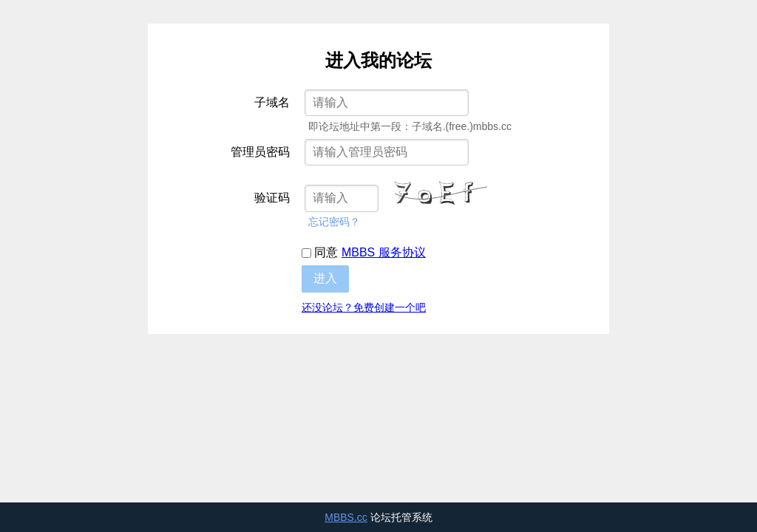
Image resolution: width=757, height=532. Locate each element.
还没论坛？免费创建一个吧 (364, 307)
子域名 (272, 102)
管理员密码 (260, 152)
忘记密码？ (334, 222)
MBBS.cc (346, 517)
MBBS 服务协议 (384, 252)
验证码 (272, 198)
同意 (364, 252)
